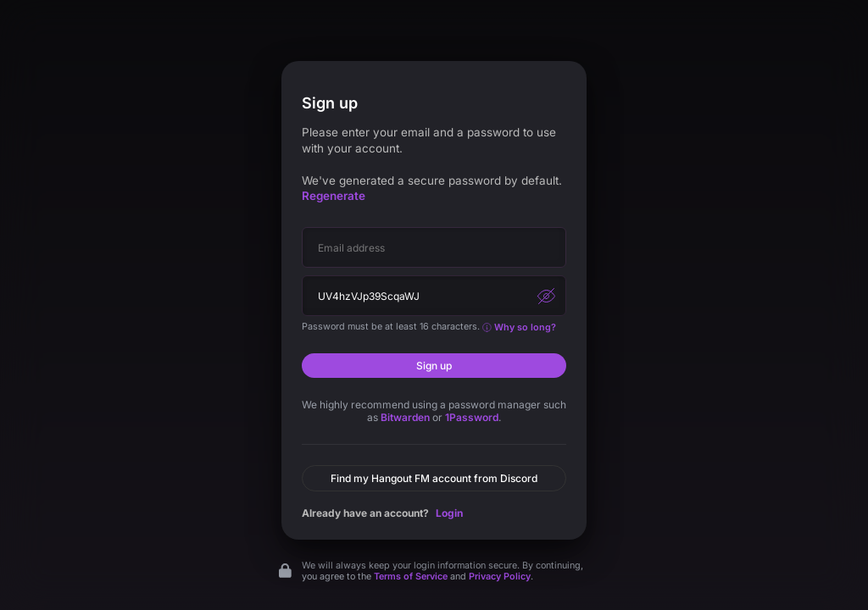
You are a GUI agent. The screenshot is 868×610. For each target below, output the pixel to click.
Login (449, 513)
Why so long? (519, 327)
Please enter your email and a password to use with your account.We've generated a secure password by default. (432, 164)
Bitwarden (405, 417)
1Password (472, 417)
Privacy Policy (500, 577)
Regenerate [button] (334, 196)
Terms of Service (411, 577)
